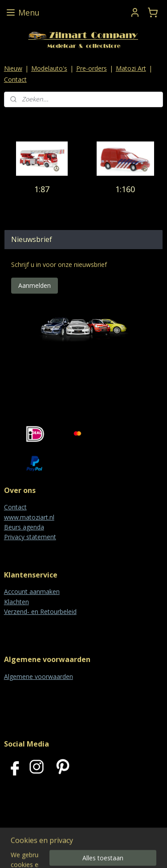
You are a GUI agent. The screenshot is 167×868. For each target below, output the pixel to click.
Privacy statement (30, 537)
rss (120, 837)
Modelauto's (49, 68)
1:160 (125, 189)
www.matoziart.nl (29, 517)
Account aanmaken (32, 591)
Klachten (16, 602)
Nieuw (13, 68)
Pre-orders (92, 68)
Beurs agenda (24, 527)
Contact (15, 79)
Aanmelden (35, 285)
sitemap (102, 837)
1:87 (42, 189)
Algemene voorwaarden (39, 676)
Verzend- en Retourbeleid (40, 612)
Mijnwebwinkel (112, 852)
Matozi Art (131, 68)
